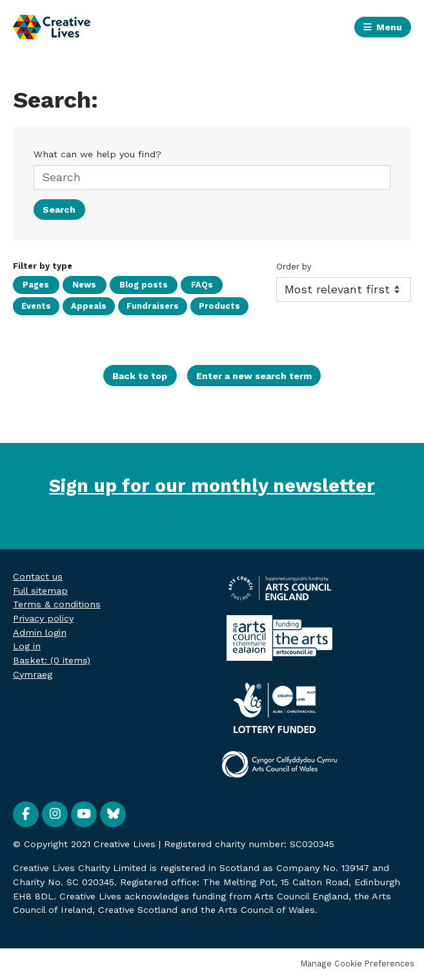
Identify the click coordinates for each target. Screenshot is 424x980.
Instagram (55, 814)
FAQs (189, 285)
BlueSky (113, 814)
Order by (294, 267)
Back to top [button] (140, 376)
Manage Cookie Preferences (358, 964)
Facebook (26, 814)
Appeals (88, 306)
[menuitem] (52, 660)
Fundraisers (151, 306)
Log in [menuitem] (27, 646)
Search (59, 210)
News (79, 285)
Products (217, 306)
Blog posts (135, 285)
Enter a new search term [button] (254, 376)
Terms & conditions (57, 604)
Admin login (40, 632)
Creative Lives (52, 27)
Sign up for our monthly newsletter (212, 485)
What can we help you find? (97, 154)
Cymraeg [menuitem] (33, 674)
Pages (35, 285)
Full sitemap (40, 591)
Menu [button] (389, 27)
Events (36, 306)
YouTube (84, 814)
